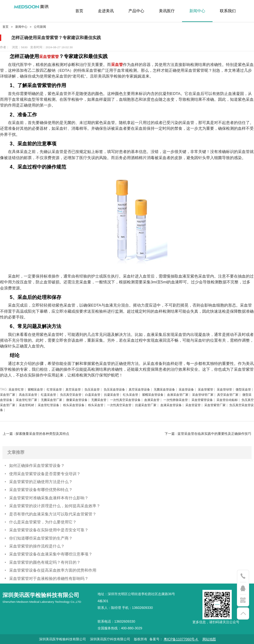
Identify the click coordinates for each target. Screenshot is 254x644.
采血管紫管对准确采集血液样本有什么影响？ (49, 498)
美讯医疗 (167, 11)
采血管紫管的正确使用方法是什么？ (41, 482)
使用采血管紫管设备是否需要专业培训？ (45, 474)
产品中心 (136, 11)
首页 (79, 11)
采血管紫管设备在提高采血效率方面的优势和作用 (53, 570)
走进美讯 (106, 11)
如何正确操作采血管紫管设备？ (37, 466)
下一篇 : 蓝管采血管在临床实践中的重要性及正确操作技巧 (208, 434)
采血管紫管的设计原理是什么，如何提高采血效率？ (55, 506)
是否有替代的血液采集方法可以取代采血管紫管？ (53, 514)
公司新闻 (40, 27)
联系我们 (228, 11)
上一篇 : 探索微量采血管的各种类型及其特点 (36, 434)
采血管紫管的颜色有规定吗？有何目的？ (45, 562)
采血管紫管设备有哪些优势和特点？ (41, 490)
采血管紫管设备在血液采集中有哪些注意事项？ (51, 554)
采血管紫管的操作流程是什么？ (37, 546)
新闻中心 (197, 11)
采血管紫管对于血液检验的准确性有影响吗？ (49, 579)
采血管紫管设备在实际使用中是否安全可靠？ (49, 530)
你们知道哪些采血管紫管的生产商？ (41, 538)
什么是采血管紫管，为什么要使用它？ (43, 522)
